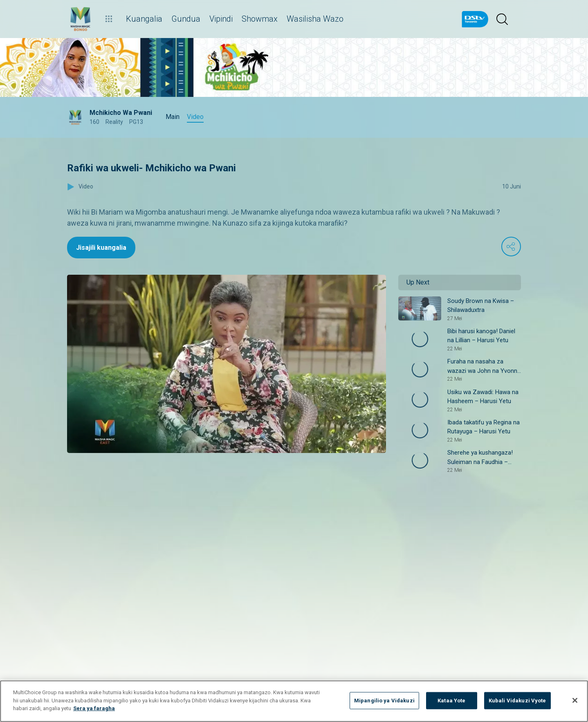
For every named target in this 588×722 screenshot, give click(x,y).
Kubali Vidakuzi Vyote (517, 701)
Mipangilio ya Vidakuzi (384, 701)
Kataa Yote (451, 701)
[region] (294, 701)
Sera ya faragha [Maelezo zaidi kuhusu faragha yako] (94, 708)
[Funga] (575, 700)
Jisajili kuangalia (101, 248)
